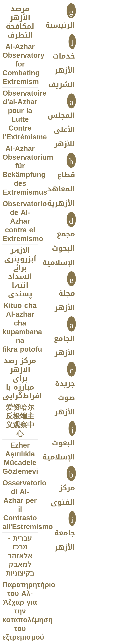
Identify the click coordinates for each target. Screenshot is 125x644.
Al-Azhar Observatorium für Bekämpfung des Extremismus (20, 171)
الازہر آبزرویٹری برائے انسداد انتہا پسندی (20, 272)
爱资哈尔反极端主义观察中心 (20, 421)
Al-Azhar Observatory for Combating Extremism (20, 64)
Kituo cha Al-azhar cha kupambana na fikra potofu (20, 328)
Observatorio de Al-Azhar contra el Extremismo (20, 221)
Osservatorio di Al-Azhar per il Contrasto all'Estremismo (20, 505)
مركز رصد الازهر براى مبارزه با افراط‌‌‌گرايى (20, 378)
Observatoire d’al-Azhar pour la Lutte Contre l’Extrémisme (20, 115)
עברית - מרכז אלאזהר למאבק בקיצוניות (20, 556)
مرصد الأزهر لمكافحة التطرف (20, 22)
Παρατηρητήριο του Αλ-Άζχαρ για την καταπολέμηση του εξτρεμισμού (20, 611)
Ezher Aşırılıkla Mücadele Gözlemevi (20, 458)
